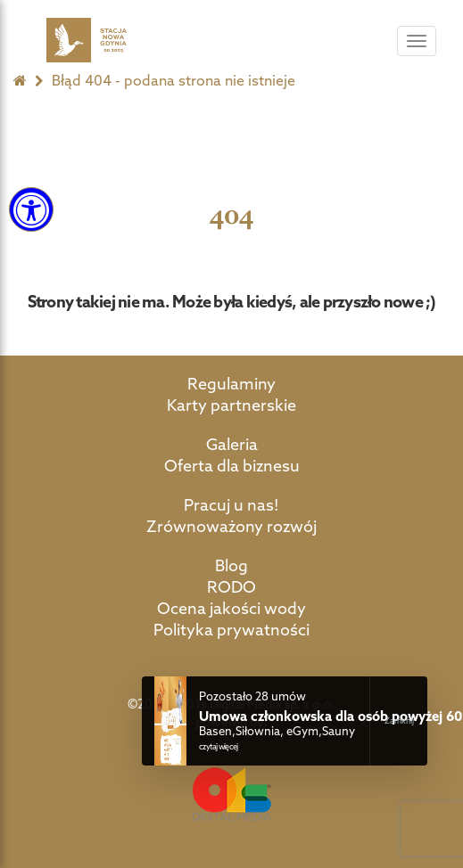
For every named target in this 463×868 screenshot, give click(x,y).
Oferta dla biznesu (232, 466)
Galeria (232, 444)
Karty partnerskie (231, 405)
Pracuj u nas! (231, 505)
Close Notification (398, 721)
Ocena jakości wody (231, 608)
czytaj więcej (218, 746)
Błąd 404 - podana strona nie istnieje (174, 80)
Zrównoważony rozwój (231, 526)
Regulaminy (231, 384)
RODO (231, 587)
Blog (231, 565)
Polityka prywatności (231, 630)
